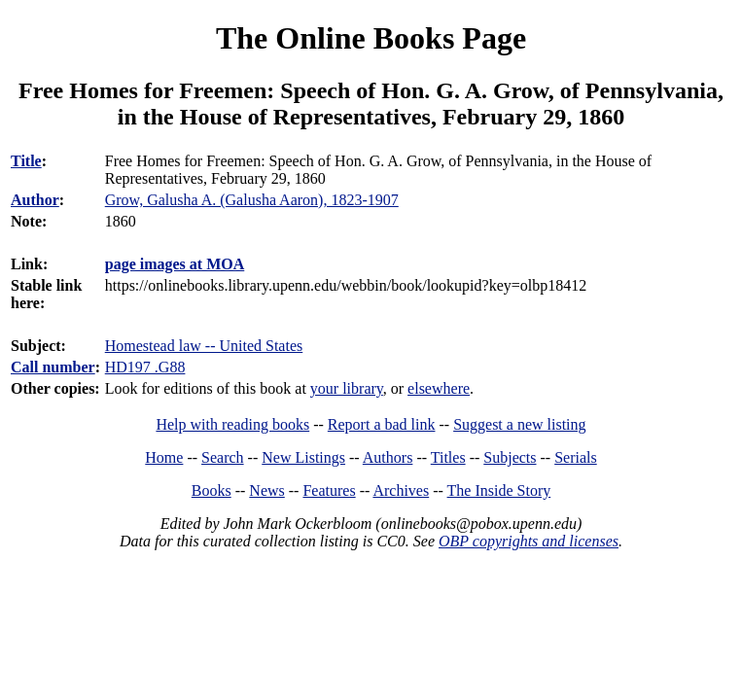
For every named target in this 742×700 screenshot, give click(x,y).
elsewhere (439, 388)
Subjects (510, 457)
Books (212, 490)
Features (329, 490)
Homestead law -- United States (204, 346)
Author (35, 200)
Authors (388, 457)
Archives (401, 490)
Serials (576, 457)
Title (26, 161)
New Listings (303, 457)
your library (347, 388)
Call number (53, 367)
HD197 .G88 (145, 367)
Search (223, 457)
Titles (448, 457)
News (266, 490)
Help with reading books (232, 424)
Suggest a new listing (519, 424)
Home (164, 457)
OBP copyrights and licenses (529, 541)
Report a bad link (382, 424)
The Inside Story (499, 490)
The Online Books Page (371, 38)
